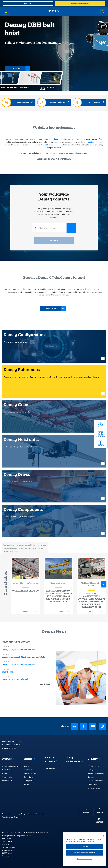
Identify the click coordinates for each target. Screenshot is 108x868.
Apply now (51, 309)
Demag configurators (73, 760)
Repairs (26, 766)
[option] (26, 586)
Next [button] (103, 584)
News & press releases (96, 773)
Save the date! (8, 672)
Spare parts (28, 781)
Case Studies (50, 769)
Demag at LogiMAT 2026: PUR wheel (18, 650)
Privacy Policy (20, 814)
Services (28, 759)
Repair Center (29, 777)
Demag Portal (23, 102)
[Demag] (55, 12)
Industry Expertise (50, 760)
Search (100, 812)
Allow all (84, 854)
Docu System (94, 102)
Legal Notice (7, 814)
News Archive (44, 684)
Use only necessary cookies (84, 860)
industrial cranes (55, 289)
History (90, 770)
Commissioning (29, 770)
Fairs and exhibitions (95, 781)
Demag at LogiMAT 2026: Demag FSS (18, 664)
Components (7, 777)
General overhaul (30, 773)
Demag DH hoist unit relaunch (15, 679)
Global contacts (93, 784)
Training (26, 784)
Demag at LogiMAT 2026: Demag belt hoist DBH (23, 657)
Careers (91, 777)
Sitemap (86, 812)
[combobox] (54, 228)
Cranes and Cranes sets (11, 766)
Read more (15, 69)
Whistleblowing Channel (11, 817)
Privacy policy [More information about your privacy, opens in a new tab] (81, 849)
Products (7, 759)
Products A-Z (7, 781)
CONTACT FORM (9, 748)
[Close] (103, 843)
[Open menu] (6, 12)
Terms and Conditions (36, 814)
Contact (99, 822)
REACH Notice (93, 766)
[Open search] (103, 12)
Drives (5, 773)
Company (93, 759)
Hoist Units (6, 770)
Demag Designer (57, 102)
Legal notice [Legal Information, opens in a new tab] (90, 849)
